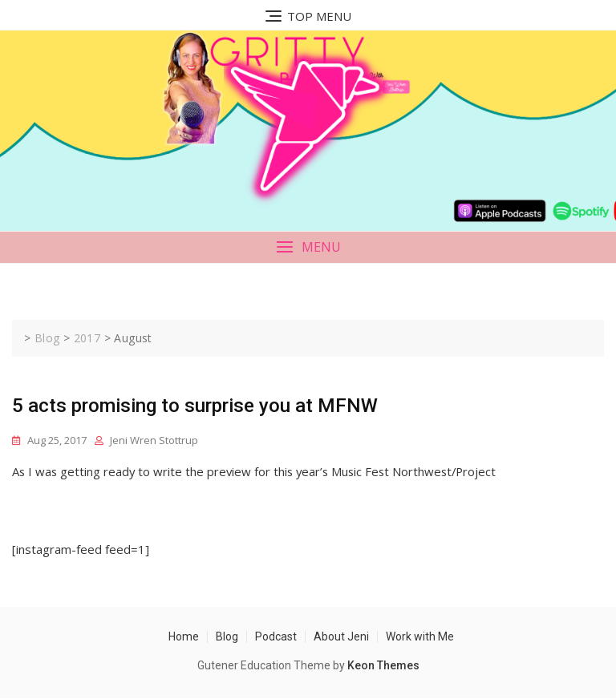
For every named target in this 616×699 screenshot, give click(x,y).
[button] (308, 247)
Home (184, 636)
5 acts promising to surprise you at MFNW (195, 406)
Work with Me (420, 636)
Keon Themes (383, 665)
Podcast (276, 636)
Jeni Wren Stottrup (154, 440)
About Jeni (341, 636)
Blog (227, 636)
